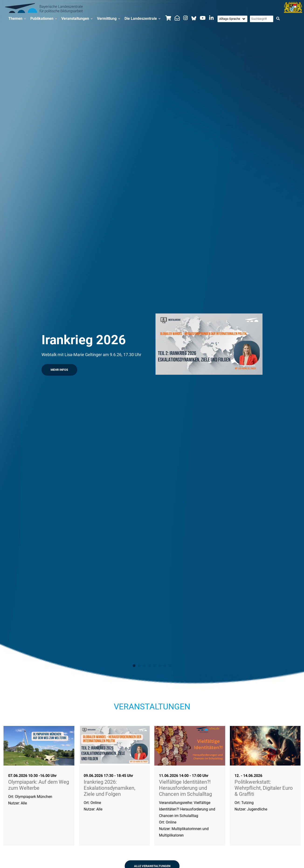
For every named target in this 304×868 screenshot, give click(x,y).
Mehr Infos (59, 370)
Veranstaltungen (77, 19)
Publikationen (43, 19)
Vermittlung (108, 19)
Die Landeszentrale (142, 19)
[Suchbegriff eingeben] (262, 19)
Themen (17, 19)
